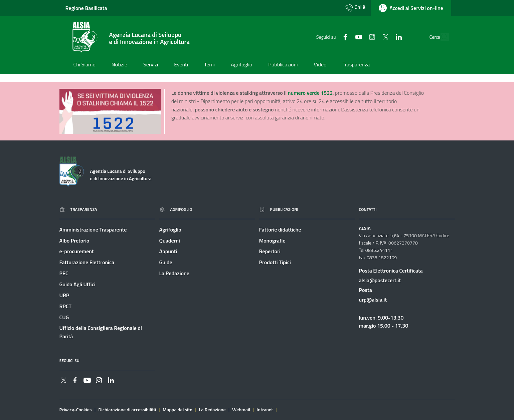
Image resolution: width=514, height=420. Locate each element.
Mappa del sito (178, 410)
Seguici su (69, 360)
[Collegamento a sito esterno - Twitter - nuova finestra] (371, 37)
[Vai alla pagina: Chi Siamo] (84, 65)
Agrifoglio (170, 230)
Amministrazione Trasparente (93, 230)
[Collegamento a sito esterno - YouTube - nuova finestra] (345, 37)
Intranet (265, 410)
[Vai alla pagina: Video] (320, 65)
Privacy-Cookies (76, 410)
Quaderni (170, 241)
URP (64, 295)
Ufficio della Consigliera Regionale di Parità (101, 332)
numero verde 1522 (310, 93)
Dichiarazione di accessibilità (127, 410)
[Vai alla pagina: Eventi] (181, 65)
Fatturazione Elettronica (87, 262)
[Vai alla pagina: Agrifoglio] (241, 65)
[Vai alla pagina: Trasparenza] (356, 65)
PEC (64, 273)
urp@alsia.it (373, 300)
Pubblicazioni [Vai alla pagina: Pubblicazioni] (279, 209)
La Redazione (174, 273)
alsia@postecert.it (380, 280)
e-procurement (77, 252)
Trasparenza (78, 209)
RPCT (65, 306)
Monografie (272, 241)
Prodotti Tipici (275, 262)
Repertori (270, 252)
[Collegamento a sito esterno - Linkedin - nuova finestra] (385, 37)
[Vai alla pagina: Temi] (209, 65)
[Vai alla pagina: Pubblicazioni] (283, 65)
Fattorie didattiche (280, 230)
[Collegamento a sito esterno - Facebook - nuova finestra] (331, 37)
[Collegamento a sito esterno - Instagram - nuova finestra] (358, 37)
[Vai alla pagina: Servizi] (151, 65)
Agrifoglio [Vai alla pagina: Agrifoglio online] (176, 209)
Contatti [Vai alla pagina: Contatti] (368, 209)
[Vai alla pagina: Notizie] (119, 65)
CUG (64, 317)
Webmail (241, 410)
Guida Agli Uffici (77, 284)
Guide (166, 262)
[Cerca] (442, 37)
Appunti (168, 252)
